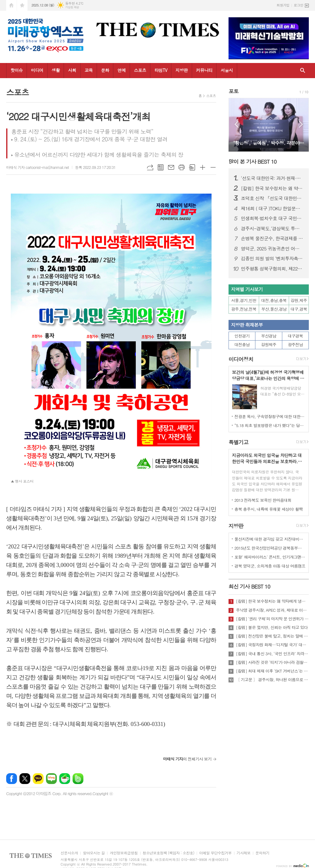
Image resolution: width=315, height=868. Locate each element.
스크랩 (192, 167)
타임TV (161, 70)
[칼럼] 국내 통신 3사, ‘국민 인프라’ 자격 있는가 (272, 654)
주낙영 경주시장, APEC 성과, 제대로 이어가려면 (272, 610)
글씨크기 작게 (213, 167)
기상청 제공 (72, 7)
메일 (171, 167)
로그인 (298, 5)
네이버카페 (65, 779)
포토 (233, 91)
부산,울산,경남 (274, 309)
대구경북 (295, 336)
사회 (72, 70)
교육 (89, 70)
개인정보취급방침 (124, 853)
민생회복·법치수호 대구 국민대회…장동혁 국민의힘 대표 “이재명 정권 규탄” (272, 218)
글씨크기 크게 (203, 167)
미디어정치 (241, 359)
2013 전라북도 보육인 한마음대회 (263, 500)
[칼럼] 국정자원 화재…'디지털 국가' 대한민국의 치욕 (272, 645)
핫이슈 (17, 70)
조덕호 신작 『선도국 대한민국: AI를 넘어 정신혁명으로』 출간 (272, 198)
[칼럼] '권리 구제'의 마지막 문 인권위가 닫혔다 (272, 619)
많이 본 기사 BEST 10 (252, 161)
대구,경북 (299, 309)
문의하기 (262, 853)
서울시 (227, 70)
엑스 (25, 779)
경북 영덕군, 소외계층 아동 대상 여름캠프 (270, 566)
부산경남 (269, 336)
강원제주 (269, 344)
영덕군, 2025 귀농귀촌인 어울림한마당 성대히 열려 (272, 249)
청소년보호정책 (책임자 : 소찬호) (168, 853)
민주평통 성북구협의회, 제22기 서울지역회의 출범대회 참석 (272, 269)
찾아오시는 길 (94, 853)
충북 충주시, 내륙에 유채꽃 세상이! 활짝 (269, 509)
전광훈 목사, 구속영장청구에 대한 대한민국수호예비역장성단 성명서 (270, 416)
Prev (236, 124)
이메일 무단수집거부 (215, 853)
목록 (161, 167)
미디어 (37, 70)
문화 (105, 70)
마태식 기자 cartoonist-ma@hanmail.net (38, 167)
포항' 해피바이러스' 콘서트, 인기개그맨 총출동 (270, 557)
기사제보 (244, 853)
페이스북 (12, 779)
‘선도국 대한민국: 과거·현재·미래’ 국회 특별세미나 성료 (272, 178)
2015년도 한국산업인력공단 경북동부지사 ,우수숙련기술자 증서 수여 (270, 548)
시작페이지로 (11, 5)
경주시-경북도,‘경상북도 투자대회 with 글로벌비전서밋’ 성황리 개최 (272, 229)
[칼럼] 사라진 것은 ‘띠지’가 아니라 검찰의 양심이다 (272, 662)
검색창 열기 (303, 71)
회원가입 (283, 5)
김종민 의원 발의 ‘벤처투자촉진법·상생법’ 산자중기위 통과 (272, 258)
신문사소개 (69, 853)
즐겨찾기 (22, 5)
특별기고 (238, 442)
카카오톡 (38, 779)
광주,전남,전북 (244, 309)
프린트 (182, 167)
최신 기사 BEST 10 (249, 586)
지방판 (181, 70)
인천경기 (242, 336)
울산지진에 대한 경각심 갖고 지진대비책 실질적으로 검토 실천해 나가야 (270, 539)
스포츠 (140, 70)
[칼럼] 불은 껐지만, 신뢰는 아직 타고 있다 (272, 627)
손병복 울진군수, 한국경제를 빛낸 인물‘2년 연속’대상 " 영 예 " (272, 238)
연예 (121, 70)
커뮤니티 (204, 70)
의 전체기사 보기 (187, 759)
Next (301, 124)
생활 (56, 70)
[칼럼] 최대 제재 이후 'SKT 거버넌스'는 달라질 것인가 (272, 671)
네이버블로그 (51, 779)
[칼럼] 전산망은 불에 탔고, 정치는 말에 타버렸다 (272, 636)
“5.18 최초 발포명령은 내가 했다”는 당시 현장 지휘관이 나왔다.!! (270, 425)
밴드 (78, 779)
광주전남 (295, 344)
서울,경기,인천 (244, 300)
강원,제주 (299, 300)
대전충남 (242, 344)
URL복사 (150, 167)
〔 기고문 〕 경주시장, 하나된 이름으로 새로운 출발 (272, 680)
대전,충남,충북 (274, 300)
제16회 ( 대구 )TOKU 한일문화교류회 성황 (272, 208)
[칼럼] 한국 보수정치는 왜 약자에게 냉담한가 (272, 188)
